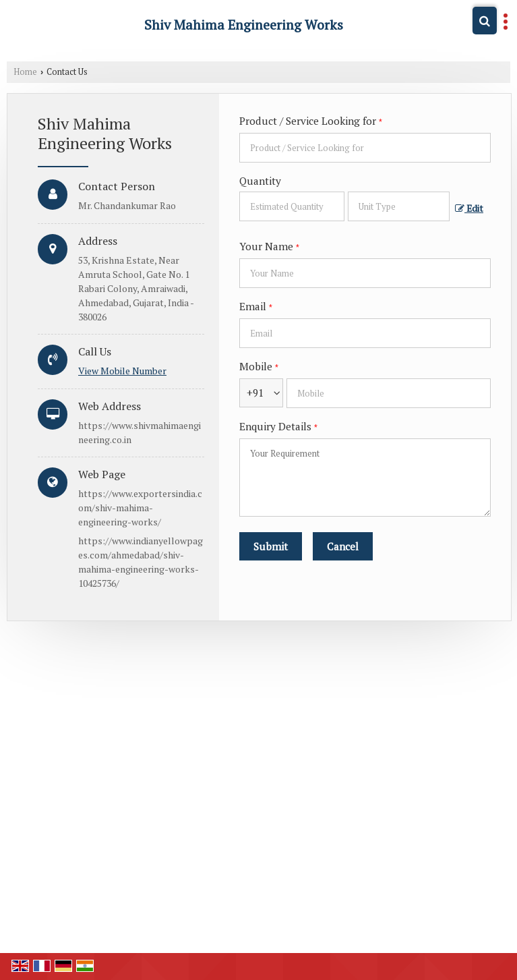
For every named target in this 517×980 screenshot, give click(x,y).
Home (25, 72)
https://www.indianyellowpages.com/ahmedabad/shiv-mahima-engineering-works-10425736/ (141, 562)
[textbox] (399, 206)
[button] (122, 371)
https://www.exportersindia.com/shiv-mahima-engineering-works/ (140, 508)
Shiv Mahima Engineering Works (244, 25)
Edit (469, 208)
